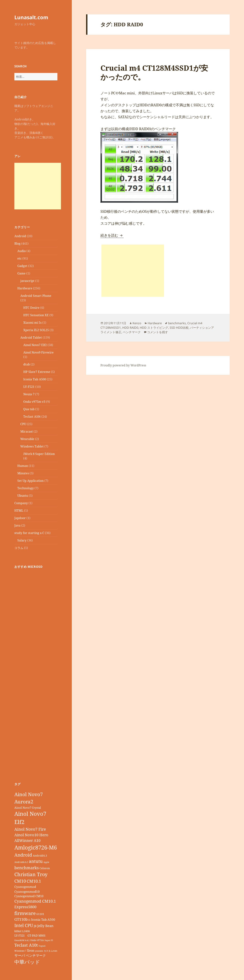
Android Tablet (31, 337)
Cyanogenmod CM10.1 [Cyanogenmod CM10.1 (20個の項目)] (35, 901)
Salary (22, 540)
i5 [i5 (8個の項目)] (29, 920)
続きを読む (112, 235)
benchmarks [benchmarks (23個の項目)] (27, 868)
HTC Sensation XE (36, 315)
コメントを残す (158, 332)
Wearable (27, 439)
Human (23, 466)
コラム (19, 548)
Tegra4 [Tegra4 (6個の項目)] (42, 946)
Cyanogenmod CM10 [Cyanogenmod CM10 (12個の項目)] (29, 896)
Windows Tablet (32, 446)
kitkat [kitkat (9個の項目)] (18, 931)
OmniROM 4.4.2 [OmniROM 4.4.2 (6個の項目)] (22, 940)
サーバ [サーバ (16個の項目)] (20, 955)
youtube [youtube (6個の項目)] (39, 951)
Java (17, 525)
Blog (17, 244)
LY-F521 (29, 387)
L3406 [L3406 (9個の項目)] (26, 931)
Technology (26, 488)
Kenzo (137, 323)
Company (21, 503)
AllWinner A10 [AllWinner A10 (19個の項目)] (27, 840)
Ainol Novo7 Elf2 (35, 345)
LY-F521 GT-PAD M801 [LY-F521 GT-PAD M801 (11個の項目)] (30, 935)
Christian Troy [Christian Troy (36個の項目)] (31, 874)
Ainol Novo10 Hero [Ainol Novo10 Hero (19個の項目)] (31, 835)
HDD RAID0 (130, 328)
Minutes (23, 473)
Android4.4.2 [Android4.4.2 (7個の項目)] (21, 862)
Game (21, 273)
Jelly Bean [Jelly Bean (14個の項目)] (45, 926)
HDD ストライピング (154, 328)
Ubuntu (23, 496)
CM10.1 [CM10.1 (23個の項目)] (34, 881)
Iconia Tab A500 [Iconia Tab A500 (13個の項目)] (43, 919)
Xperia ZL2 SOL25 (36, 330)
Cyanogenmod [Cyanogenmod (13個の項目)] (25, 887)
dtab (27, 364)
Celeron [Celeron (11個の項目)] (45, 868)
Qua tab (29, 409)
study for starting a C (29, 533)
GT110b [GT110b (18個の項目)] (21, 919)
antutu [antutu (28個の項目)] (36, 861)
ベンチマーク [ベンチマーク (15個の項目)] (36, 955)
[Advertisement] (38, 186)
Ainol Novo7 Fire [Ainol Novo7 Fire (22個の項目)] (30, 829)
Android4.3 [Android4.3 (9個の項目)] (40, 856)
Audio (22, 251)
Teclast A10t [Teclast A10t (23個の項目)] (26, 945)
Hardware (25, 288)
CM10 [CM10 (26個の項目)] (20, 881)
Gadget (22, 266)
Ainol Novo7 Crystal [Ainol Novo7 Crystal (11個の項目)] (28, 808)
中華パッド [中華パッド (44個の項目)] (27, 962)
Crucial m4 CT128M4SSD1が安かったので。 (154, 72)
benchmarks (177, 323)
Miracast (27, 431)
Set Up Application (30, 481)
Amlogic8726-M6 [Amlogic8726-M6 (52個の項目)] (36, 847)
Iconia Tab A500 (35, 379)
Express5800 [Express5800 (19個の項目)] (25, 907)
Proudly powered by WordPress (123, 365)
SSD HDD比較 (179, 328)
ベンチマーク (132, 332)
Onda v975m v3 (34, 402)
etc (19, 258)
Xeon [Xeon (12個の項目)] (31, 951)
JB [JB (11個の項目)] (35, 926)
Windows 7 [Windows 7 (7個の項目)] (20, 951)
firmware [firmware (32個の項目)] (25, 913)
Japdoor (20, 518)
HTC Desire (31, 308)
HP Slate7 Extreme (37, 372)
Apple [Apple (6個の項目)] (46, 862)
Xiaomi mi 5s (32, 323)
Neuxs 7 (29, 394)
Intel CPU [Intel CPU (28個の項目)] (24, 925)
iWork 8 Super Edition (39, 454)
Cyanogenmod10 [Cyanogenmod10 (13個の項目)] (27, 892)
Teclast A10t (32, 417)
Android (20, 236)
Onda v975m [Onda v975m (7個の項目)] (37, 940)
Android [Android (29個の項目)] (23, 855)
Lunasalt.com (31, 17)
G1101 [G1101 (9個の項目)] (40, 914)
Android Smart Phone (36, 296)
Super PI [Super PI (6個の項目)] (49, 940)
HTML (19, 511)
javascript (27, 281)
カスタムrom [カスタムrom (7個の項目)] (51, 951)
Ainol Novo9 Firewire (38, 352)
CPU (23, 424)
